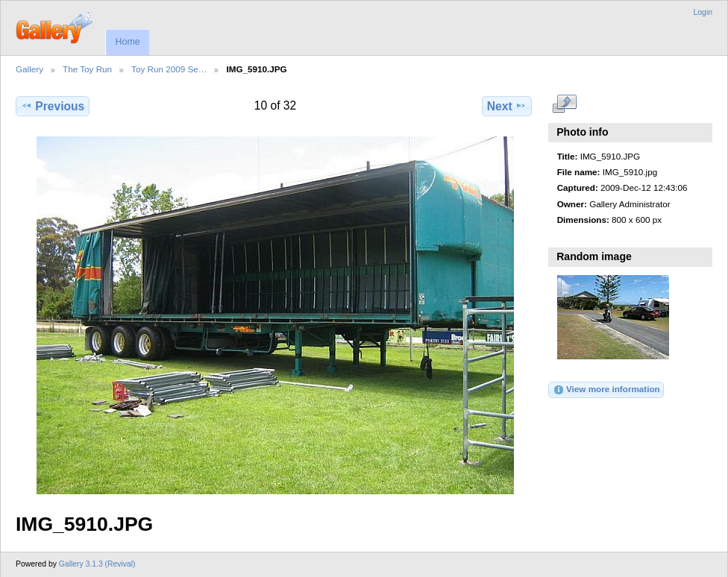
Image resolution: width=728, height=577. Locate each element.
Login (703, 12)
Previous (53, 106)
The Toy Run (87, 69)
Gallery (29, 69)
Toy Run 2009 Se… (169, 69)
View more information (606, 390)
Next (507, 106)
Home (127, 42)
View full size (565, 104)
